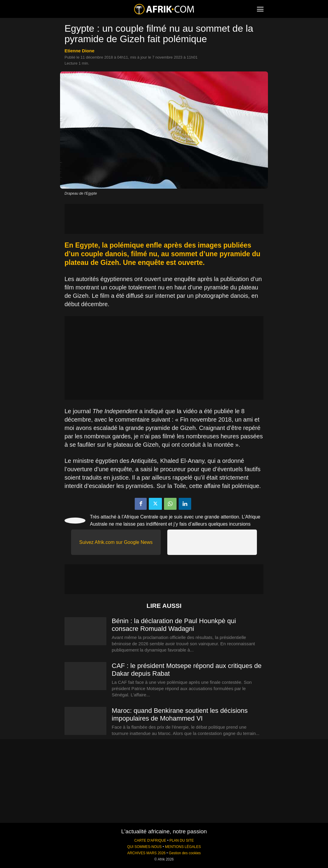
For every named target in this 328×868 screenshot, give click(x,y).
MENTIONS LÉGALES (183, 847)
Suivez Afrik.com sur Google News (116, 542)
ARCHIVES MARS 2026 (146, 853)
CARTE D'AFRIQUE (150, 840)
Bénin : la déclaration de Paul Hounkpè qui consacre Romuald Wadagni (174, 625)
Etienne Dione (79, 51)
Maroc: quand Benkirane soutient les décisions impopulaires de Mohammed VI (180, 714)
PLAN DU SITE (181, 840)
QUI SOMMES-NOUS (145, 847)
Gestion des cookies (185, 853)
